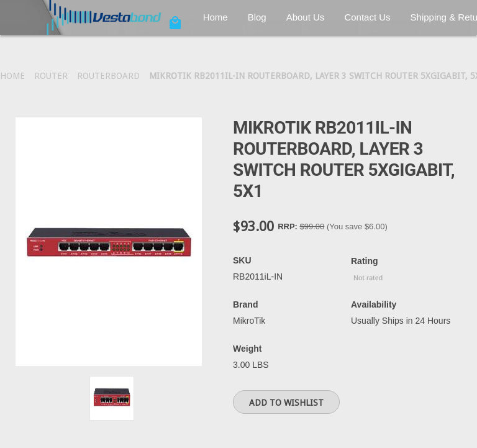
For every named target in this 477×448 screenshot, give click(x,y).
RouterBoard (108, 76)
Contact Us (367, 17)
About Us (306, 17)
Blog (257, 17)
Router (51, 76)
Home (216, 17)
